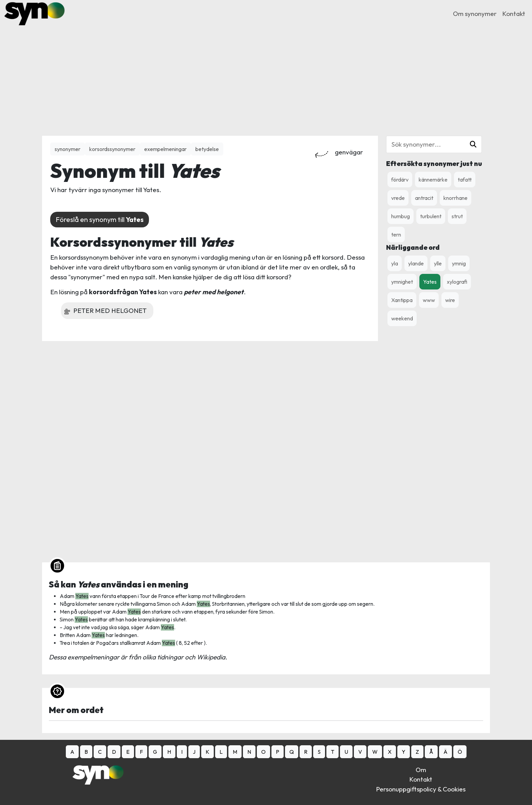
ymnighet (402, 282)
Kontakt (514, 14)
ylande (416, 263)
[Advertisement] (266, 75)
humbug (401, 216)
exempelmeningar (165, 149)
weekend (402, 318)
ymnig (459, 263)
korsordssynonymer (112, 149)
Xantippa (402, 300)
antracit (424, 198)
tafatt (465, 180)
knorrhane (455, 198)
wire (450, 300)
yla (395, 263)
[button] (473, 144)
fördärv (400, 180)
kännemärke (433, 180)
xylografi (457, 282)
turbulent (431, 216)
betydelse (207, 149)
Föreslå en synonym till (100, 219)
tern (396, 235)
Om (421, 770)
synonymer (68, 149)
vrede (398, 198)
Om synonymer (475, 14)
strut (457, 216)
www (429, 300)
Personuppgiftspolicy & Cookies (421, 789)
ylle (438, 263)
